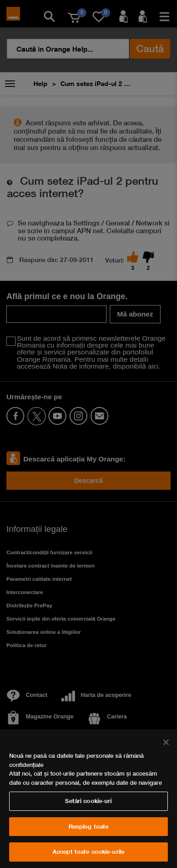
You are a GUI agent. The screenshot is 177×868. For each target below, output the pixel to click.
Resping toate (89, 826)
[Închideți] (166, 742)
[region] (88, 799)
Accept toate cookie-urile (88, 852)
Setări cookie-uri (88, 801)
